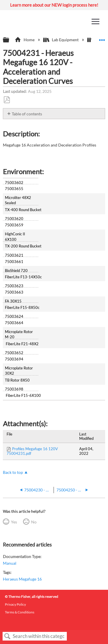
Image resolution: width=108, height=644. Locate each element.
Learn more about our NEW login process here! (54, 5)
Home (25, 40)
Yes (14, 522)
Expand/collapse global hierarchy (10, 40)
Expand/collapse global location (102, 38)
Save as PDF (7, 100)
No (34, 522)
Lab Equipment (61, 40)
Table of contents (27, 114)
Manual (10, 563)
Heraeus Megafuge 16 (22, 579)
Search (7, 636)
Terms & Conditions (20, 612)
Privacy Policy (15, 604)
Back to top (13, 472)
